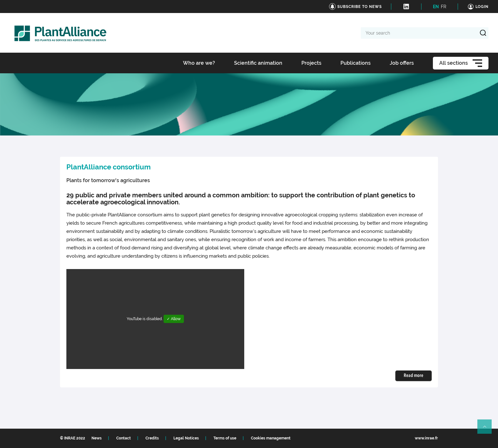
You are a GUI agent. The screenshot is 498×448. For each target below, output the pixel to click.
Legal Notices (186, 438)
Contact (124, 438)
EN (436, 7)
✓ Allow (174, 319)
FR (444, 7)
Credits (152, 438)
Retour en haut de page (487, 429)
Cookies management (271, 438)
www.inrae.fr (426, 438)
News (97, 438)
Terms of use (225, 438)
